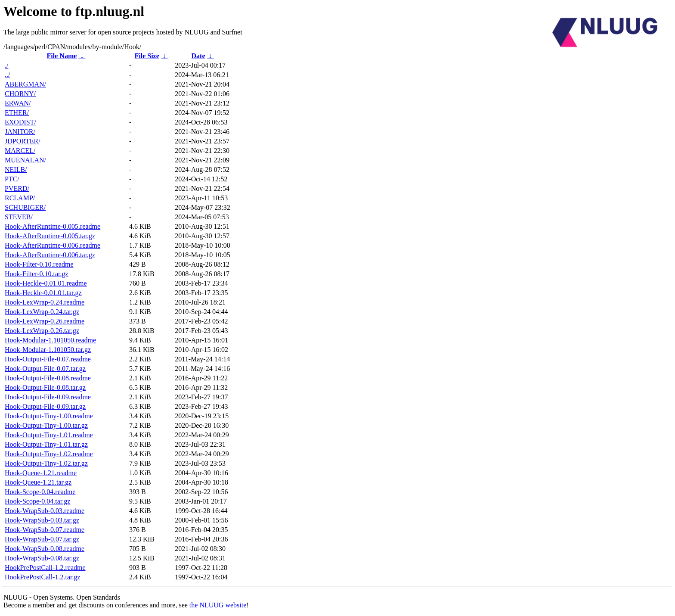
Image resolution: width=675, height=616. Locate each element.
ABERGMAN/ (25, 84)
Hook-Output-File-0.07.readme (48, 359)
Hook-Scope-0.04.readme (40, 492)
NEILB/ (16, 170)
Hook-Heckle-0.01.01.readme (46, 283)
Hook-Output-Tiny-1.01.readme (49, 435)
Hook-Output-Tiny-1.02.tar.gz (46, 463)
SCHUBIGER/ (25, 207)
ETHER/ (17, 113)
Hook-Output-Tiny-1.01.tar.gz (46, 444)
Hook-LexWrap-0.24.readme (45, 302)
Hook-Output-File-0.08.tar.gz (45, 387)
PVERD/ (17, 188)
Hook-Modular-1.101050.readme (50, 340)
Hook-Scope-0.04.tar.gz (37, 501)
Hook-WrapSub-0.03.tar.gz (42, 520)
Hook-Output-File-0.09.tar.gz (45, 406)
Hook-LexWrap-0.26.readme (45, 321)
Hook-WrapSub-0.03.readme (45, 511)
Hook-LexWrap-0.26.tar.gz (42, 331)
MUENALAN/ (25, 160)
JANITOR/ (20, 132)
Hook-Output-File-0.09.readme (48, 397)
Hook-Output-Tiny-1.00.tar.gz (46, 425)
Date (198, 56)
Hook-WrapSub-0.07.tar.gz (42, 539)
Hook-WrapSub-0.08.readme (45, 549)
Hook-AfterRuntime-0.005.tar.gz (50, 236)
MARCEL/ (20, 151)
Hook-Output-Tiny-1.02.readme (49, 454)
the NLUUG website (218, 605)
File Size (147, 56)
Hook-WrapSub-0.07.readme (45, 530)
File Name (62, 56)
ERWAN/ (18, 103)
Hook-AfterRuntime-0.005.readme (53, 226)
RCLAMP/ (20, 198)
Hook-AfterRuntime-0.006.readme (53, 245)
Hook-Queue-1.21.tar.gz (38, 482)
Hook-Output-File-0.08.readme (48, 378)
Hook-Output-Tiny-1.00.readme (49, 416)
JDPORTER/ (23, 141)
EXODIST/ (20, 122)
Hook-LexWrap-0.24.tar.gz (42, 312)
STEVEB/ (19, 217)
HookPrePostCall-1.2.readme (45, 568)
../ (7, 75)
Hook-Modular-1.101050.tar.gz (48, 350)
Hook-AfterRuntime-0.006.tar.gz (50, 255)
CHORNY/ (20, 94)
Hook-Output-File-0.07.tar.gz (45, 369)
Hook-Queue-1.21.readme (41, 473)
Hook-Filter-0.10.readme (39, 264)
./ (6, 65)
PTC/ (12, 179)
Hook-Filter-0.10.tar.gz (37, 274)
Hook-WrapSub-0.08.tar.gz (42, 558)
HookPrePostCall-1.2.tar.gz (43, 577)
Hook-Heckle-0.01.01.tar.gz (43, 293)
